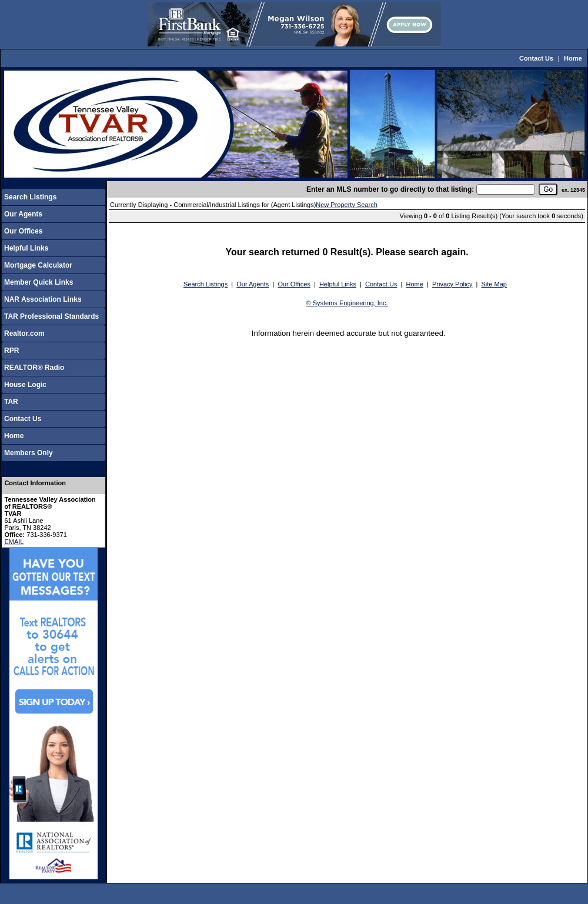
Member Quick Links (39, 282)
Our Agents (23, 214)
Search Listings (30, 197)
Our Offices (23, 231)
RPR (11, 351)
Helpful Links (26, 248)
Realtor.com (24, 333)
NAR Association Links (43, 299)
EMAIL (14, 542)
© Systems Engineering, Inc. (347, 303)
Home (573, 58)
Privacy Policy (452, 284)
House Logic (25, 385)
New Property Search (347, 205)
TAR (11, 402)
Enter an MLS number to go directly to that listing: (390, 189)
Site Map (494, 284)
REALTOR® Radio (34, 368)
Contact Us (536, 58)
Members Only (29, 453)
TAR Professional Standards (51, 316)
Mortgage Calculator (38, 265)
